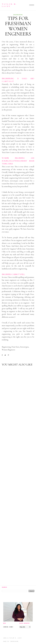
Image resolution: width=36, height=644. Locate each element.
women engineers (8, 350)
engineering (18, 15)
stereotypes (24, 347)
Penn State (15, 347)
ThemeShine (14, 641)
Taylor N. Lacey (9, 5)
